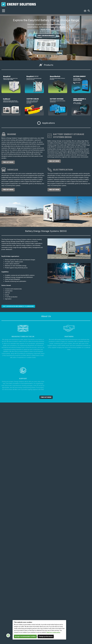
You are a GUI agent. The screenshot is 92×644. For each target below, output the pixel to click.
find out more (8, 162)
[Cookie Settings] (8, 635)
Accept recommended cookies (25, 636)
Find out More (46, 397)
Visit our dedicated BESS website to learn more (18, 306)
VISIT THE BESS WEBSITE (46, 35)
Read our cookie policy (53, 632)
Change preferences (46, 636)
